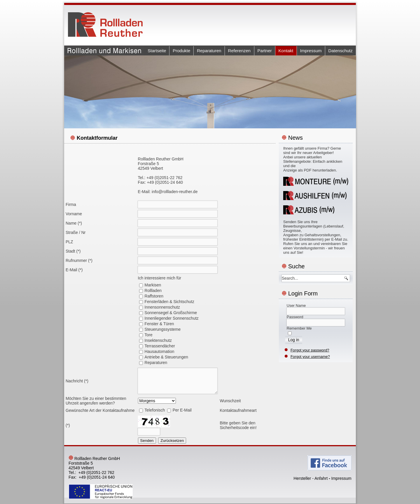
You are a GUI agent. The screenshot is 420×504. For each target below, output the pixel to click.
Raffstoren (154, 296)
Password (295, 317)
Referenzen (239, 51)
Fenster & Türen (159, 324)
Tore (149, 335)
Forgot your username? (310, 357)
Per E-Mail (182, 410)
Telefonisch (155, 410)
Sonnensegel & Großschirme (171, 313)
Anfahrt (321, 478)
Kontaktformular (97, 138)
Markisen (153, 285)
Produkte (181, 51)
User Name (296, 306)
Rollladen (153, 290)
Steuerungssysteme (163, 329)
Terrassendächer (160, 346)
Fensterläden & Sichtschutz (169, 302)
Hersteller (302, 478)
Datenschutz (341, 51)
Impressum (311, 51)
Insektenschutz (158, 340)
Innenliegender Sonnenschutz (172, 318)
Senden (147, 441)
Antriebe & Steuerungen (166, 357)
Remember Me (299, 328)
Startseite (157, 51)
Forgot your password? (310, 350)
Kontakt (286, 51)
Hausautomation (160, 351)
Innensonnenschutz (162, 307)
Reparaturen (209, 51)
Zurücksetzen (172, 441)
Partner (265, 51)
